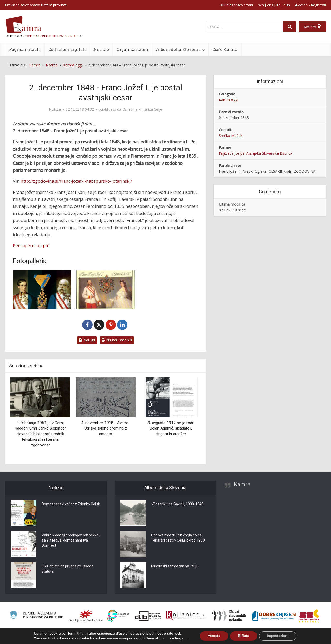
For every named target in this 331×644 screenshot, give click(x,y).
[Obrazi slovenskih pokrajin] (229, 616)
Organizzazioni (132, 49)
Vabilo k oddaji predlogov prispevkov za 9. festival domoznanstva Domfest (71, 540)
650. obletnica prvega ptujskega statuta (67, 569)
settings (176, 638)
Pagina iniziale (25, 49)
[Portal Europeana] (118, 616)
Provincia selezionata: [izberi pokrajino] (36, 5)
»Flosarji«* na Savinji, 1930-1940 (177, 504)
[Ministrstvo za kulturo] (37, 616)
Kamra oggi (228, 100)
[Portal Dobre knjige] (274, 616)
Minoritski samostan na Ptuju (175, 566)
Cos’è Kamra (225, 49)
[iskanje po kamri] (244, 27)
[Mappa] (312, 27)
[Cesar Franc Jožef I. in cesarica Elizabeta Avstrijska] (105, 290)
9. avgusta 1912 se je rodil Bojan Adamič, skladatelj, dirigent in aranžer (171, 428)
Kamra (242, 484)
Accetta (214, 636)
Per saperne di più (31, 245)
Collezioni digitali (67, 49)
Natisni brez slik (117, 340)
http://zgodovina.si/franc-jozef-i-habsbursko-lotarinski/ (76, 181)
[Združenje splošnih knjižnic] (309, 616)
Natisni (87, 340)
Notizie (101, 49)
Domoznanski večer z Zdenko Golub (71, 504)
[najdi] (290, 27)
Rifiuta (244, 636)
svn (261, 5)
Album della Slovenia (178, 49)
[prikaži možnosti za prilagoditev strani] (237, 5)
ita (278, 5)
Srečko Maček (231, 135)
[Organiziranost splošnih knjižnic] (86, 616)
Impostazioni (278, 636)
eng (270, 5)
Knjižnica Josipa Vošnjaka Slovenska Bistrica (255, 153)
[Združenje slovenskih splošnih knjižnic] (186, 616)
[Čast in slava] (42, 290)
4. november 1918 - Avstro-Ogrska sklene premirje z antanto (106, 428)
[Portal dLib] (148, 616)
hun (287, 5)
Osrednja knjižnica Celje (142, 109)
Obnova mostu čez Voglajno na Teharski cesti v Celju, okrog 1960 (178, 538)
